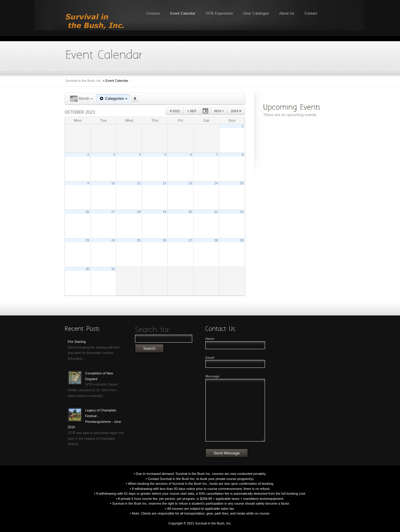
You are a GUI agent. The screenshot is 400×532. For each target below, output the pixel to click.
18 (139, 212)
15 (242, 183)
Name (210, 339)
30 (87, 269)
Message (212, 376)
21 (216, 212)
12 (165, 183)
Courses (153, 14)
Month (82, 99)
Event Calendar (183, 14)
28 (216, 240)
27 (190, 240)
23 (87, 240)
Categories (113, 98)
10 (113, 183)
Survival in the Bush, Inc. (84, 81)
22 (242, 212)
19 (165, 212)
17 (113, 212)
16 (87, 212)
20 (190, 212)
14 (216, 183)
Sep (192, 111)
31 (113, 269)
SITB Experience (219, 14)
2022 (175, 111)
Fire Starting (77, 342)
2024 (236, 111)
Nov (219, 111)
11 (139, 183)
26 (165, 240)
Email (210, 358)
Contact (311, 14)
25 (139, 240)
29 (242, 240)
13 (190, 183)
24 (113, 240)
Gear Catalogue (256, 14)
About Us (287, 14)
